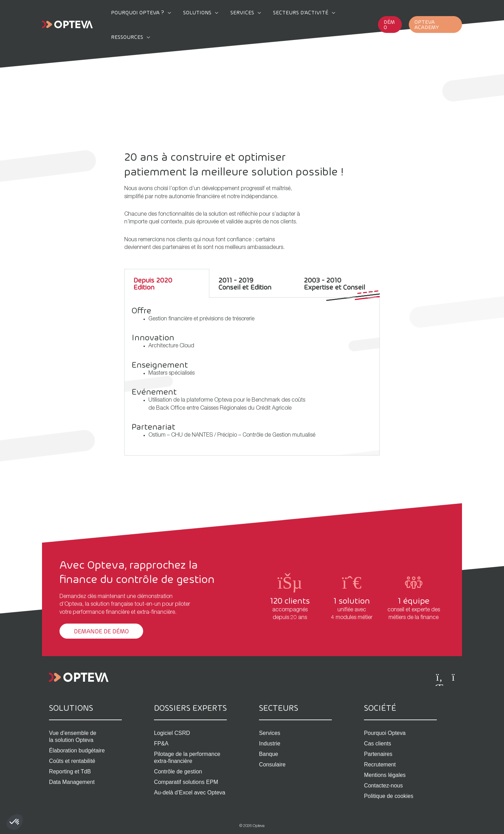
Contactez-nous (384, 786)
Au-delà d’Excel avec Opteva (190, 793)
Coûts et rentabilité (72, 761)
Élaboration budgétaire (77, 751)
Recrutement (380, 765)
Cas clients (378, 744)
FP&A (161, 744)
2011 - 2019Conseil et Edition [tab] (245, 283)
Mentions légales (385, 775)
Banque (269, 754)
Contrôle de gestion (178, 772)
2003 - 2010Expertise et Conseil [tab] (334, 283)
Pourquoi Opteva (385, 733)
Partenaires (378, 754)
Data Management (72, 782)
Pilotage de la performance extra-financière (187, 758)
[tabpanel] (252, 377)
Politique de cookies (389, 796)
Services (270, 733)
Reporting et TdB (70, 772)
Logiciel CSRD (172, 733)
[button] (385, 12)
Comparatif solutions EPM (186, 782)
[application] (168, 12)
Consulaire (272, 765)
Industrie (270, 744)
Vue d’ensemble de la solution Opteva (73, 737)
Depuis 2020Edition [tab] (153, 283)
